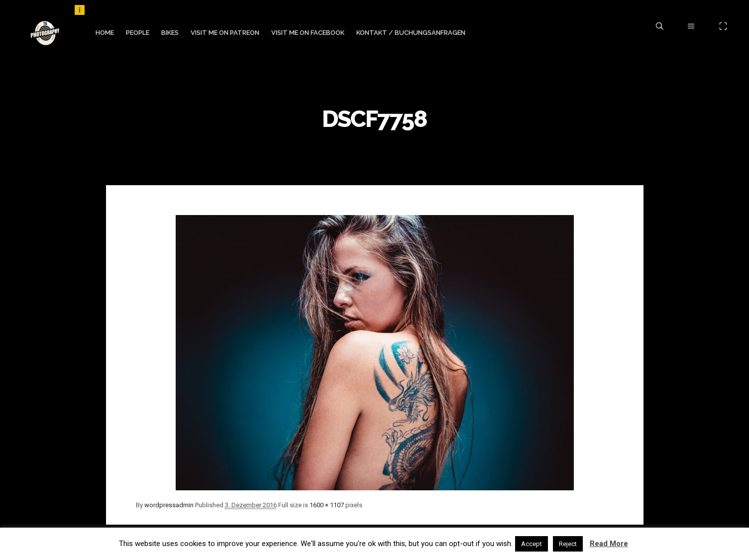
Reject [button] (568, 544)
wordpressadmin (169, 505)
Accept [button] (532, 544)
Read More (609, 544)
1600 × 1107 (327, 505)
